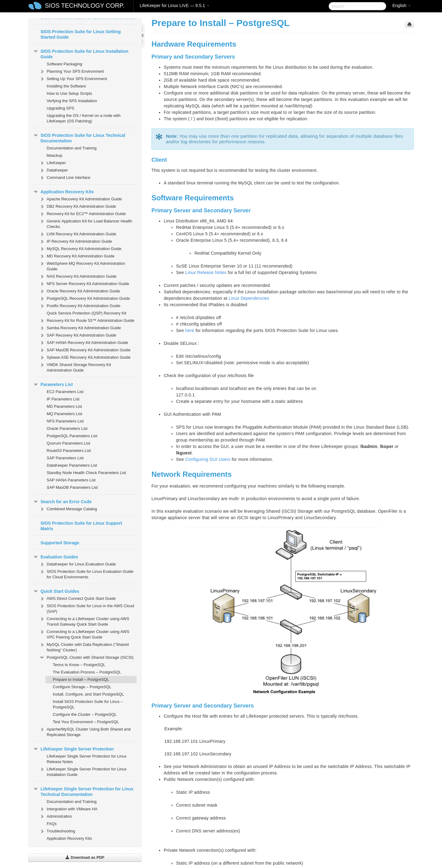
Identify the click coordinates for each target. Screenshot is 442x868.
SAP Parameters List (65, 458)
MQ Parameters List (64, 414)
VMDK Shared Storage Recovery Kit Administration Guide (75, 367)
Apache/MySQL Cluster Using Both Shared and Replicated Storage (85, 731)
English (401, 6)
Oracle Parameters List (67, 428)
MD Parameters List (64, 406)
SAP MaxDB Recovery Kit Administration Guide (85, 350)
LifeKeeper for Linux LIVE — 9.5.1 (174, 6)
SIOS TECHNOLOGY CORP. (85, 6)
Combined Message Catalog (68, 509)
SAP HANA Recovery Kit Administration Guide (84, 343)
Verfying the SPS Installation (72, 101)
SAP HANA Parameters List (71, 480)
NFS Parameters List (65, 421)
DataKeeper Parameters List (72, 465)
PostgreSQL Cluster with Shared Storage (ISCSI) (86, 658)
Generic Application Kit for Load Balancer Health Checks (86, 223)
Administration (56, 816)
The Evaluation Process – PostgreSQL (87, 672)
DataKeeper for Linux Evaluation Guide (78, 564)
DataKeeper (54, 170)
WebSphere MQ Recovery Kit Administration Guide (82, 266)
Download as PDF (85, 857)
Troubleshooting (57, 831)
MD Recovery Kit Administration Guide (77, 256)
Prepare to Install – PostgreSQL (81, 679)
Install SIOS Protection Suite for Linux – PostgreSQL (88, 704)
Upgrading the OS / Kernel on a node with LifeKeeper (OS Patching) (84, 118)
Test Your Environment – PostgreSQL (86, 722)
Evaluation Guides (56, 557)
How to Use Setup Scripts (69, 93)
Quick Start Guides (56, 591)
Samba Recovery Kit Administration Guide (80, 328)
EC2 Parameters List (65, 392)
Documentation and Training (72, 148)
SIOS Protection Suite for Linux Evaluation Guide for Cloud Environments (86, 574)
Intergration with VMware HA (68, 809)
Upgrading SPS (60, 108)
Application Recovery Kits (64, 192)
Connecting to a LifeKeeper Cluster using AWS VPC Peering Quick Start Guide (84, 634)
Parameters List (53, 384)
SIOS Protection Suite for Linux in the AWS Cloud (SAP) (87, 608)
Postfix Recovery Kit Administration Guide (80, 306)
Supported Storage (60, 543)
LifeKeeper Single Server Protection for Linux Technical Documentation (83, 791)
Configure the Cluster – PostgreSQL (85, 714)
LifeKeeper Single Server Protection (74, 749)
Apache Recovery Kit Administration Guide (81, 199)
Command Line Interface (65, 178)
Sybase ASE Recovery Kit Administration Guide (85, 357)
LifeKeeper (53, 163)
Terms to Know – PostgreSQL (79, 665)
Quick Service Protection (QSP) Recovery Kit (86, 313)
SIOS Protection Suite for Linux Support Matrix (81, 526)
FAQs (52, 824)
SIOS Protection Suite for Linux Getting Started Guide (81, 34)
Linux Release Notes (206, 272)
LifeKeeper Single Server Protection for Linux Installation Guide (83, 771)
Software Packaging (64, 64)
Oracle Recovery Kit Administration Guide (80, 291)
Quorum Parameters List (68, 443)
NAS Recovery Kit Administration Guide (78, 276)
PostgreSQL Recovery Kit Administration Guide (85, 299)
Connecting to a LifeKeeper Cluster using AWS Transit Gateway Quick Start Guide (84, 621)
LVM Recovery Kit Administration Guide (78, 234)
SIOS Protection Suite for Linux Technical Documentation (79, 137)
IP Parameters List (63, 399)
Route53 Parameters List (69, 451)
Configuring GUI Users (208, 459)
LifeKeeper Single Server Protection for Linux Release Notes (87, 759)
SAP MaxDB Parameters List (72, 487)
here (190, 330)
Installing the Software (66, 86)
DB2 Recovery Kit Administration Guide (78, 206)
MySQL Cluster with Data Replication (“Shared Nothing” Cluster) (84, 647)
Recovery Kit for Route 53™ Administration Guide (87, 321)
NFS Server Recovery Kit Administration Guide (84, 284)
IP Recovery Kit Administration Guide (76, 241)
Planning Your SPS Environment (72, 71)
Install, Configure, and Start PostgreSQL (88, 694)
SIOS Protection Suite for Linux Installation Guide (81, 53)
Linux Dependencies (249, 298)
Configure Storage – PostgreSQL (82, 687)
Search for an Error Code (62, 502)
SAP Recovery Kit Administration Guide (78, 335)
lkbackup (54, 155)
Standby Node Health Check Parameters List (86, 473)
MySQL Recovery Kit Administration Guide (80, 249)
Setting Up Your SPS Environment (73, 79)
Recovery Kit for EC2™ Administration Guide (83, 214)
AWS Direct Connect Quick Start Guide (78, 599)
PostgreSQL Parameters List (72, 436)
